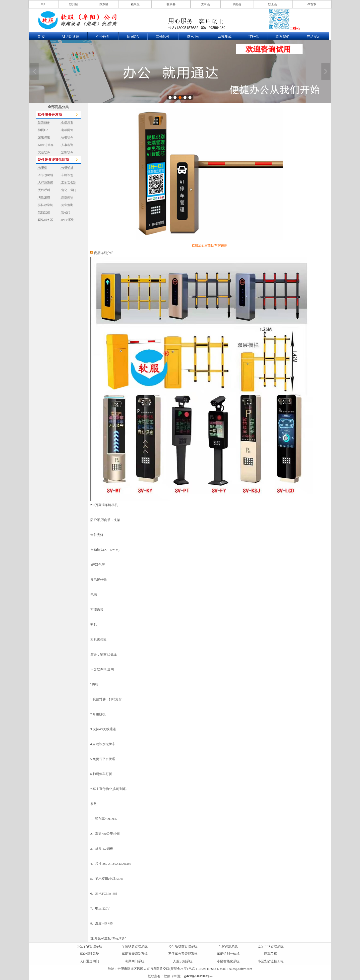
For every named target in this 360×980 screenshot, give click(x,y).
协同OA (133, 37)
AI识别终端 (70, 37)
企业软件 (103, 37)
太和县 (206, 4)
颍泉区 (135, 4)
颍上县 (273, 4)
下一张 (326, 71)
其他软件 (163, 37)
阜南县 (237, 4)
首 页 (41, 37)
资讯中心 (194, 37)
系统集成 (225, 37)
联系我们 (283, 37)
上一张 (34, 71)
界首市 (312, 4)
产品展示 (313, 37)
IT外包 (254, 37)
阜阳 (44, 4)
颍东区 (104, 4)
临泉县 (171, 4)
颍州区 (74, 4)
